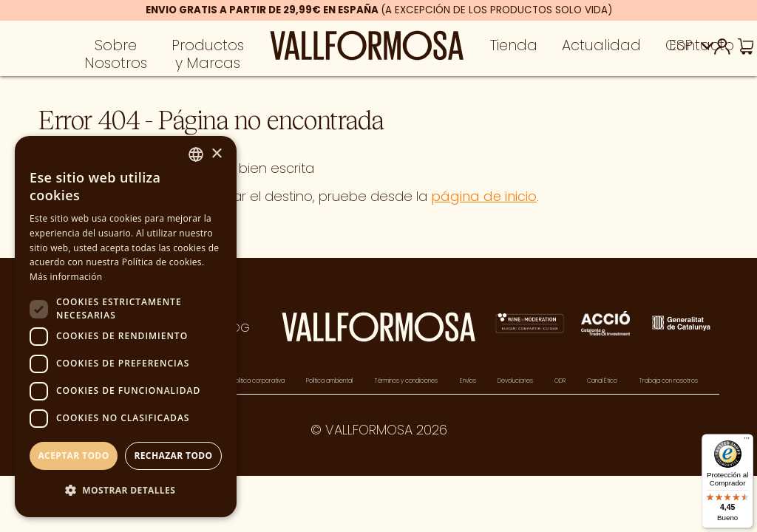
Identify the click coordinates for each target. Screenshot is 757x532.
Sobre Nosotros (116, 58)
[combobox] (196, 154)
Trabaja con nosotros (668, 381)
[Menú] (747, 441)
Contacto (700, 49)
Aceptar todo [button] (73, 456)
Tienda (514, 49)
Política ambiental (329, 381)
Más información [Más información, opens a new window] (66, 277)
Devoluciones (515, 381)
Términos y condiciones (406, 381)
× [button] (216, 154)
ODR (560, 381)
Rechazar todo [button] (173, 456)
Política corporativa (258, 381)
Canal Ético (602, 381)
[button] (126, 491)
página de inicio (484, 196)
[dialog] (126, 327)
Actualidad (601, 49)
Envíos (468, 381)
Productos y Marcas (208, 58)
